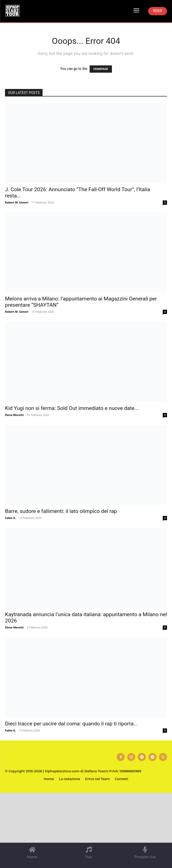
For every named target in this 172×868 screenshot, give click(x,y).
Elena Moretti (14, 415)
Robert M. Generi (17, 202)
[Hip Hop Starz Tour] (13, 11)
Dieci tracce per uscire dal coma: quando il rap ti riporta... (71, 724)
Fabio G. (11, 518)
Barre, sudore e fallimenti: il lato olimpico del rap (61, 511)
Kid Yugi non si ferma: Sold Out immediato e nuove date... (72, 408)
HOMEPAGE (101, 69)
